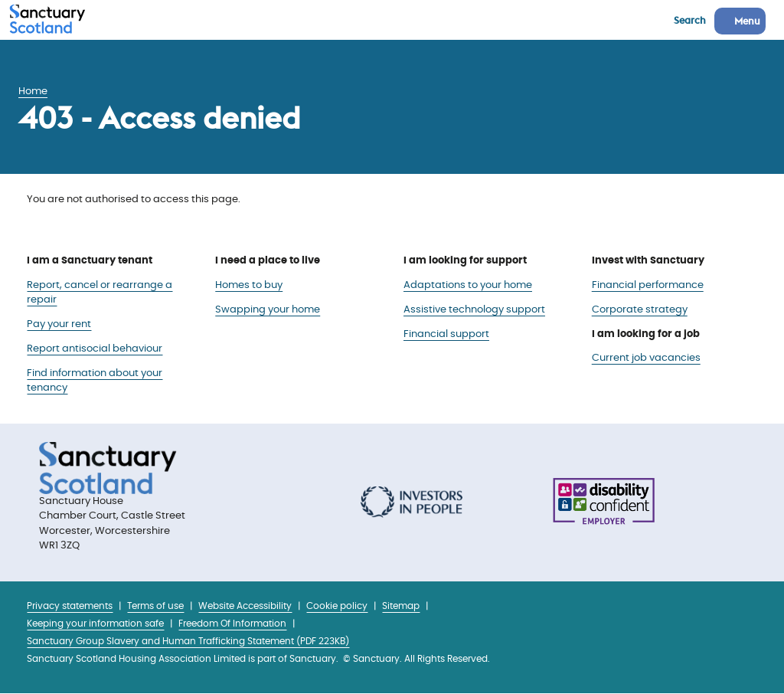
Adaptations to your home (468, 285)
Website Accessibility (245, 606)
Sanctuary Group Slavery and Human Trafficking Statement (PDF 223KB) (188, 642)
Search (690, 20)
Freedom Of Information (232, 624)
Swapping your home (268, 310)
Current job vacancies (646, 358)
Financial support (446, 334)
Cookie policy (337, 606)
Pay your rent (59, 324)
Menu (747, 21)
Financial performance (648, 285)
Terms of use (155, 606)
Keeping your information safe (95, 624)
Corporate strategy (640, 310)
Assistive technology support (474, 310)
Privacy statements (70, 606)
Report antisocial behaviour (95, 349)
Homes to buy (249, 285)
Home (33, 92)
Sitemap (401, 606)
